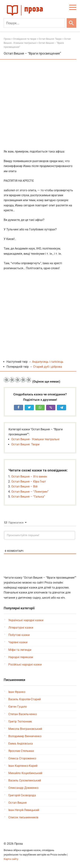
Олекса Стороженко (22, 758)
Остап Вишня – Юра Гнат (29, 481)
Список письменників (23, 817)
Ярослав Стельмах (21, 751)
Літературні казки (21, 628)
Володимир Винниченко (25, 736)
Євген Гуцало (18, 707)
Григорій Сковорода (22, 795)
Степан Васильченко (23, 714)
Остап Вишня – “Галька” (28, 497)
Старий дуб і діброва (48, 367)
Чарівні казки (18, 642)
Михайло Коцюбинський (25, 773)
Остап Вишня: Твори (25, 444)
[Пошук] (34, 23)
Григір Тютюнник (20, 721)
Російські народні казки (25, 665)
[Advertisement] (40, 105)
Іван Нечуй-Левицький (24, 810)
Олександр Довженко (23, 788)
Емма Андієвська (21, 744)
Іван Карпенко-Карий (23, 766)
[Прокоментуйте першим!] (40, 535)
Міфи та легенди (20, 650)
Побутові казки (19, 635)
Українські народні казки (26, 620)
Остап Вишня (17, 803)
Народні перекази (21, 657)
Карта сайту (11, 859)
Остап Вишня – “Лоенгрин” (30, 492)
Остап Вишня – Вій (24, 486)
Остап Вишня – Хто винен (29, 477)
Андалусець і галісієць (48, 362)
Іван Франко (17, 692)
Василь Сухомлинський (25, 780)
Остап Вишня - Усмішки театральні (35, 439)
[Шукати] (71, 23)
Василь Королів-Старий (25, 699)
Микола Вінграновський (25, 729)
